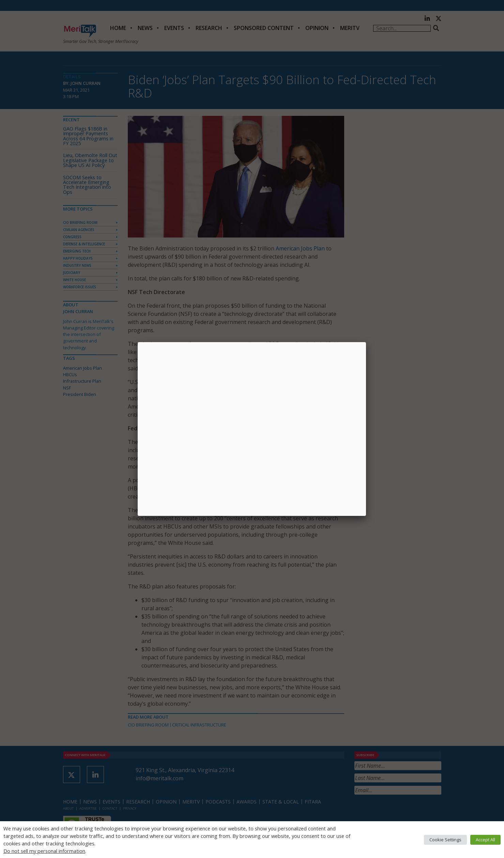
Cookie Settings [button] (445, 840)
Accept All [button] (485, 840)
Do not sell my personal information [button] (44, 851)
